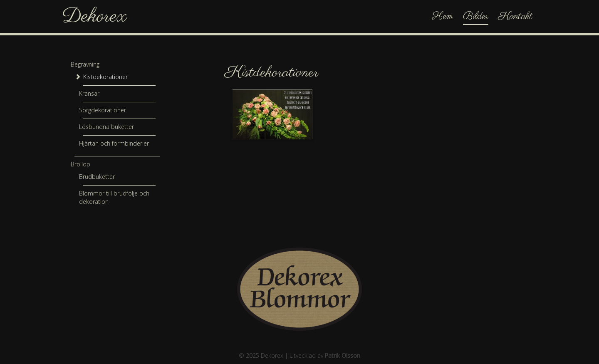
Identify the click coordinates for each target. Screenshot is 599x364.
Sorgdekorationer (103, 110)
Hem (443, 16)
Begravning (85, 64)
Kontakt (515, 16)
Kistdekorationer (105, 77)
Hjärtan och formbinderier (114, 143)
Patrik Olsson (343, 355)
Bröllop (80, 164)
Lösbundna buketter (106, 127)
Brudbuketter (97, 177)
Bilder (476, 16)
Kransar (89, 93)
